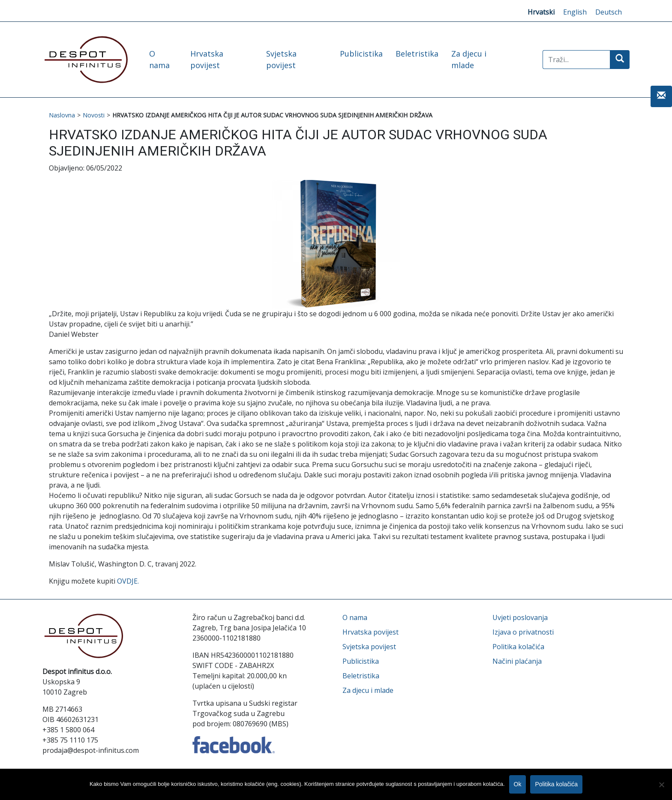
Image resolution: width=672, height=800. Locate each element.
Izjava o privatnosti (523, 632)
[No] (661, 785)
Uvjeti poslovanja (520, 617)
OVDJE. (128, 581)
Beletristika (417, 54)
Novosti (94, 115)
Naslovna (62, 115)
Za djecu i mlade (368, 690)
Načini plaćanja (517, 661)
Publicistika (361, 54)
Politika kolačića (518, 647)
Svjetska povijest (369, 647)
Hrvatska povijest (370, 632)
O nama (355, 617)
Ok (518, 784)
